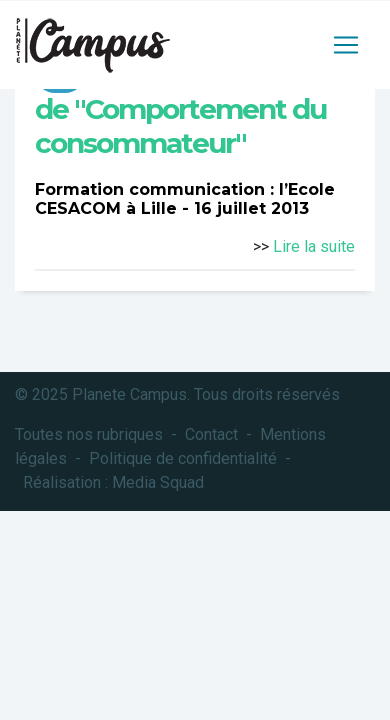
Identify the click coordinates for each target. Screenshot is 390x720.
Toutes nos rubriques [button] (89, 434)
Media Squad (158, 482)
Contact (211, 434)
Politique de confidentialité (183, 458)
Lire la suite (314, 246)
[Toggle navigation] (346, 45)
